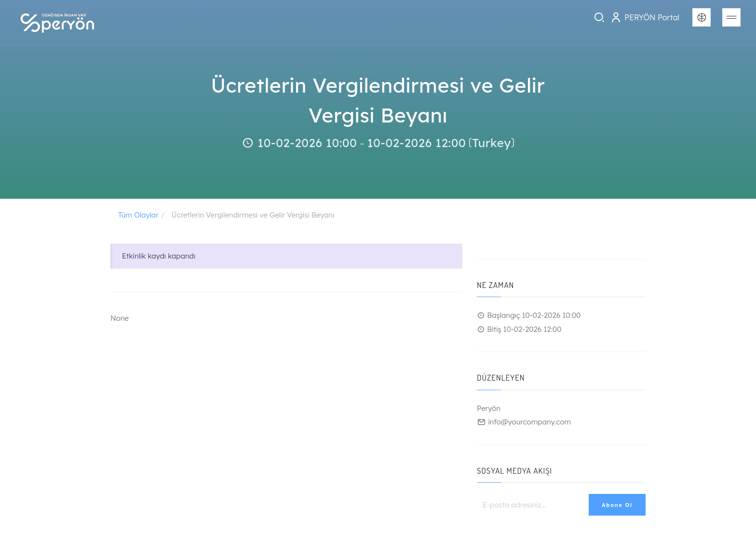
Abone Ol (617, 505)
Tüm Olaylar (138, 215)
